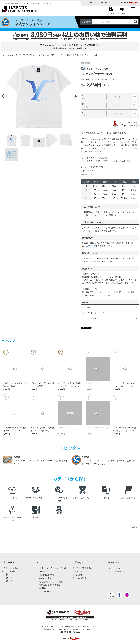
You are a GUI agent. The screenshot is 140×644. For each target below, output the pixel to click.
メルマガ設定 (81, 578)
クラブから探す (10, 571)
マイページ (80, 571)
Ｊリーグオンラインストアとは (53, 568)
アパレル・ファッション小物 (41, 55)
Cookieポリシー (46, 578)
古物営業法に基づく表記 (50, 585)
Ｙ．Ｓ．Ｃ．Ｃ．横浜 (17, 55)
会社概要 (43, 588)
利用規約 (43, 571)
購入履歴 (79, 575)
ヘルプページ (100, 215)
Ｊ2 (10, 578)
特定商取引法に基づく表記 (51, 582)
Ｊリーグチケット (105, 3)
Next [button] (76, 96)
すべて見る (132, 527)
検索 (136, 22)
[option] (39, 96)
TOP (3, 55)
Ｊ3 (10, 581)
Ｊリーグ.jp (90, 3)
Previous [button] (3, 96)
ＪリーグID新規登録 (84, 568)
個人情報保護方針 (47, 575)
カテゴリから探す (11, 568)
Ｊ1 (10, 575)
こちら (113, 161)
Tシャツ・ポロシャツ (65, 55)
